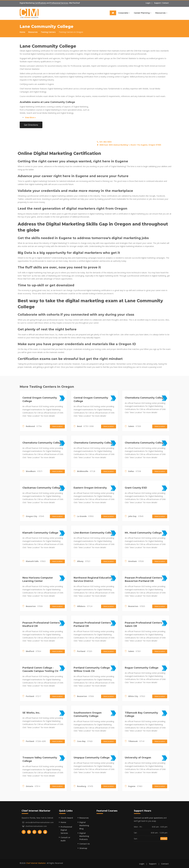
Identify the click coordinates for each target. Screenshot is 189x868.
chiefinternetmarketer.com (36, 826)
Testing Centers (48, 32)
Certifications (40, 3)
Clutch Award (67, 818)
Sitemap (83, 848)
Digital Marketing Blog (84, 825)
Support (157, 3)
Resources (161, 13)
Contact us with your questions (148, 818)
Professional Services (59, 3)
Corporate (124, 13)
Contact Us (85, 844)
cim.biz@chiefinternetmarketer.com (39, 822)
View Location (57, 426)
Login (148, 3)
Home (22, 32)
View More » (30, 117)
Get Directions (31, 125)
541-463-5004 (104, 142)
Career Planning (143, 13)
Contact (165, 3)
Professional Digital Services (66, 830)
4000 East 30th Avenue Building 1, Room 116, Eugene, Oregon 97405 (129, 145)
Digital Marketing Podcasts (84, 836)
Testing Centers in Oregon (71, 32)
